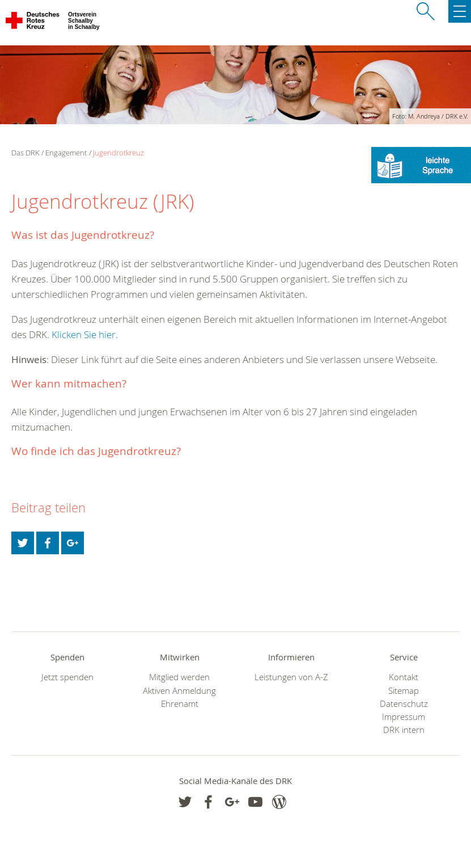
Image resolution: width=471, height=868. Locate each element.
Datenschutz (404, 704)
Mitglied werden (179, 677)
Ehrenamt (180, 704)
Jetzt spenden (67, 677)
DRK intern (404, 730)
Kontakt (404, 677)
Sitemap (404, 691)
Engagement (66, 153)
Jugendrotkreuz (118, 153)
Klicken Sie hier (84, 334)
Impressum (404, 717)
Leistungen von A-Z (291, 677)
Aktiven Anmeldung (179, 691)
